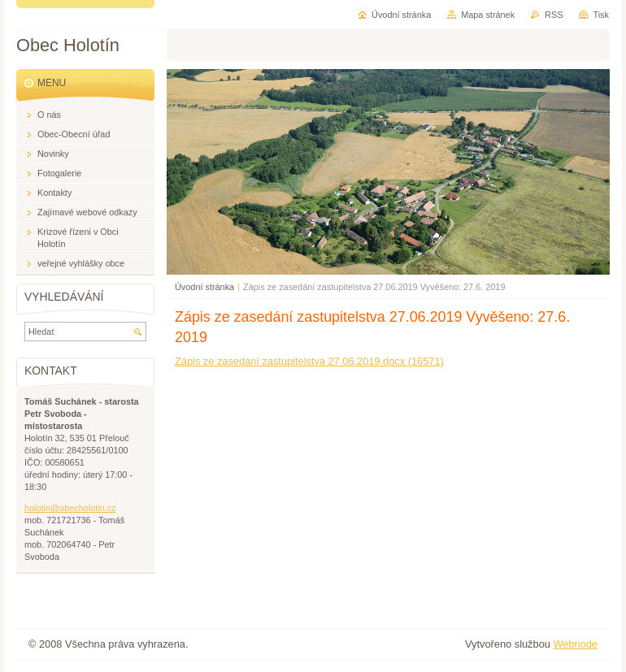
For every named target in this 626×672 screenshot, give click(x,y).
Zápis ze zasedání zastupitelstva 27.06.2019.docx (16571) (309, 361)
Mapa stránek (488, 15)
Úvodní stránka (204, 287)
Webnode (575, 644)
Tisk (601, 15)
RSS (554, 15)
